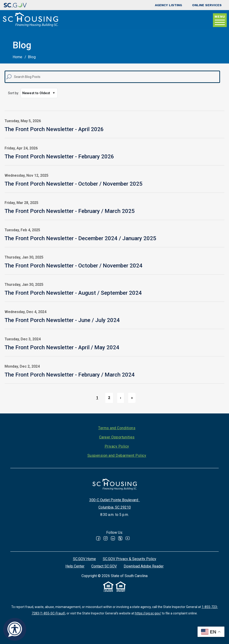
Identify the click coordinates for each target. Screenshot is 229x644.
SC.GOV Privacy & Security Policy (130, 559)
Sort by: (14, 93)
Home (17, 57)
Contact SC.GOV (104, 566)
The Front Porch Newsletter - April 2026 (54, 129)
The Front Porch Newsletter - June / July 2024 (62, 320)
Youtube (128, 538)
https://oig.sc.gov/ (148, 613)
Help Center (75, 566)
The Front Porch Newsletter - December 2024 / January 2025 (80, 238)
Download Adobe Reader (144, 566)
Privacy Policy (117, 446)
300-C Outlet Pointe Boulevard (115, 500)
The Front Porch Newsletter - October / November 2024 (74, 266)
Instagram (106, 538)
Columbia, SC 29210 (115, 507)
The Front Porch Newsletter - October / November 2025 (74, 184)
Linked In (113, 538)
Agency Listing (168, 5)
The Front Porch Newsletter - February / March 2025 (70, 211)
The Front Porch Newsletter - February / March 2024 (70, 375)
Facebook (98, 538)
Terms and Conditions (117, 428)
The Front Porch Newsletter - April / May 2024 (62, 347)
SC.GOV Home (84, 559)
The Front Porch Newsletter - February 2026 (59, 157)
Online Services (207, 5)
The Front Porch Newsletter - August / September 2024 (73, 293)
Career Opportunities (117, 437)
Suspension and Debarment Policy (117, 455)
